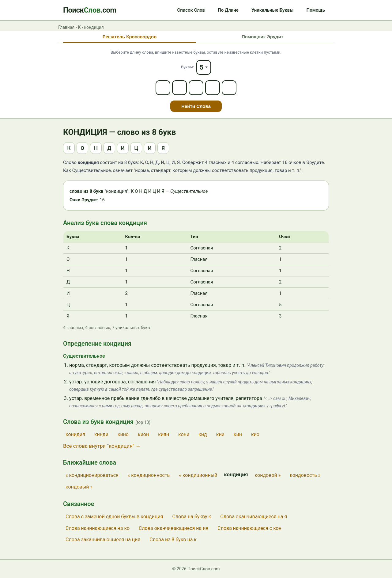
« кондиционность (149, 475)
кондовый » (79, 487)
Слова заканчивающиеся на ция (103, 540)
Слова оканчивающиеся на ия (173, 528)
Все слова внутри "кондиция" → (102, 446)
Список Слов (191, 10)
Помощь (316, 10)
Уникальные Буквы (273, 10)
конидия (75, 434)
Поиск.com (90, 10)
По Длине (228, 10)
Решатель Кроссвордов (130, 37)
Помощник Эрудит (262, 37)
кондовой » (268, 475)
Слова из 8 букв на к (173, 540)
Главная (66, 27)
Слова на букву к (192, 517)
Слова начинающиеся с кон (249, 528)
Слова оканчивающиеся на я (254, 517)
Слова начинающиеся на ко (98, 528)
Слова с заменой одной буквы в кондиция (114, 517)
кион (143, 434)
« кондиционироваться (92, 475)
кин (238, 434)
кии (220, 434)
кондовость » (305, 475)
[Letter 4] (213, 88)
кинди (101, 434)
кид (203, 434)
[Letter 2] (179, 88)
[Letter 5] (229, 88)
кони (184, 434)
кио (255, 434)
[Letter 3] (196, 88)
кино (123, 434)
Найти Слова (196, 106)
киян (164, 434)
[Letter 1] (163, 88)
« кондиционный (198, 475)
